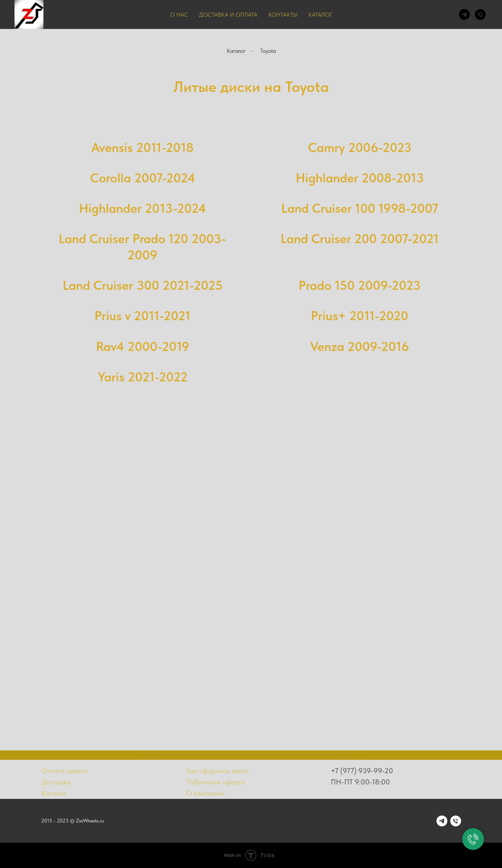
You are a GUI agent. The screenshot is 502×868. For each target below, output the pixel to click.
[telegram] (464, 14)
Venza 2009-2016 (360, 346)
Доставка (56, 782)
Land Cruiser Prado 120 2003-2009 (142, 247)
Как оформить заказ (217, 771)
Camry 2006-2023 (360, 147)
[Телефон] (480, 14)
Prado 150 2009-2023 (360, 285)
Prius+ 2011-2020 (360, 316)
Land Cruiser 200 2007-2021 (360, 239)
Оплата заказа (64, 771)
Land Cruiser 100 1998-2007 (360, 208)
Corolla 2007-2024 (143, 178)
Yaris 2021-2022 (143, 377)
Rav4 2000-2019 (143, 346)
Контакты (283, 15)
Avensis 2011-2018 (142, 147)
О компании (205, 793)
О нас (179, 15)
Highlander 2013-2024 (142, 208)
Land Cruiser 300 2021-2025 (143, 285)
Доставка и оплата (228, 15)
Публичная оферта (216, 782)
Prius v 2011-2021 (142, 316)
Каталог (320, 15)
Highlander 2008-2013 (360, 178)
